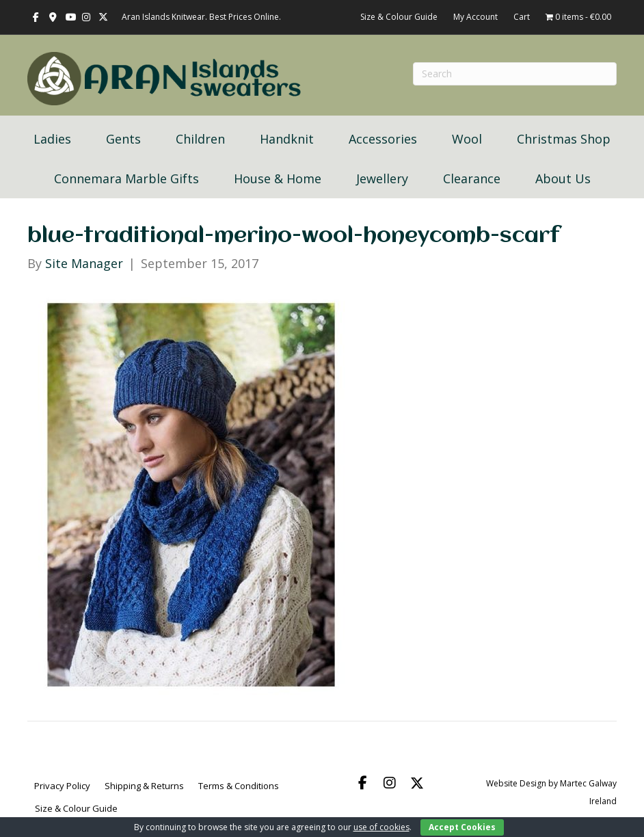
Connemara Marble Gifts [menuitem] (126, 178)
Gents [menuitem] (123, 139)
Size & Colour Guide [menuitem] (76, 808)
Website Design (516, 783)
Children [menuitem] (200, 139)
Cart (522, 17)
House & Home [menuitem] (278, 178)
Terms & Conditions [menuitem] (239, 786)
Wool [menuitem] (467, 139)
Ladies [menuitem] (52, 139)
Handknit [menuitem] (287, 139)
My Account (475, 17)
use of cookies (381, 827)
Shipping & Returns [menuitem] (144, 786)
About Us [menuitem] (563, 178)
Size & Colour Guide (399, 17)
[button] (362, 783)
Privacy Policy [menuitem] (62, 786)
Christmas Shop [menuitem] (564, 139)
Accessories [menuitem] (383, 139)
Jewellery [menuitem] (382, 178)
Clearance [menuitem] (472, 178)
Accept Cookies (462, 827)
